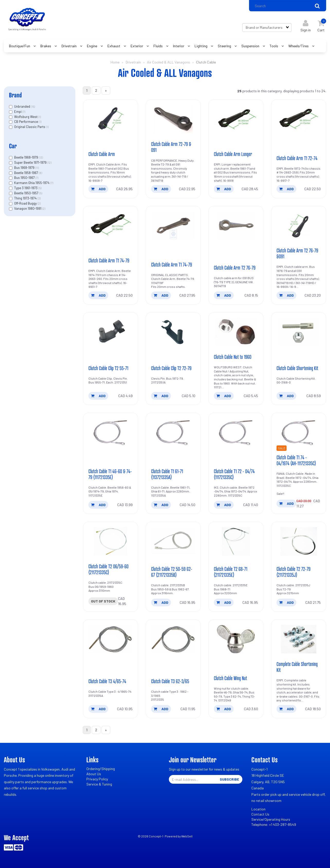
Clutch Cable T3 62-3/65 (170, 681)
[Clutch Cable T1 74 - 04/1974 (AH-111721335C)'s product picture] (299, 432)
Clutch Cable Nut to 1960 (233, 357)
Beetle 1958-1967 (26, 173)
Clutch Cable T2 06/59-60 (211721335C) (108, 569)
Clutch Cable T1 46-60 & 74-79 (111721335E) (110, 474)
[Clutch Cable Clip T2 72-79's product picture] (173, 332)
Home (115, 62)
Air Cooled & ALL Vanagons (168, 62)
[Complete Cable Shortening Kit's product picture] (299, 639)
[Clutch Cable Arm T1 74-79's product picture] (111, 226)
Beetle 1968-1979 (26, 157)
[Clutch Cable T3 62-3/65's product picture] (173, 639)
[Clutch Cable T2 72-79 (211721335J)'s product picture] (299, 541)
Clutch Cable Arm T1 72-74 (297, 158)
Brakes (46, 46)
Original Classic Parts (30, 127)
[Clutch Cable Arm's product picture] (111, 119)
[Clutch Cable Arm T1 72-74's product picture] (299, 119)
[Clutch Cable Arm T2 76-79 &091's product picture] (299, 226)
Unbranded (22, 106)
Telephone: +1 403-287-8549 (274, 824)
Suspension (251, 46)
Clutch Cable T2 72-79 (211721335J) (294, 572)
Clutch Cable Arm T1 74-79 (109, 260)
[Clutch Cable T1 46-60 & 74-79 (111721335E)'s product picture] (111, 432)
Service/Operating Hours (271, 819)
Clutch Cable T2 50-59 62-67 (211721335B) (172, 572)
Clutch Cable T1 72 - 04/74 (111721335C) (234, 474)
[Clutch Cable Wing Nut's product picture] (236, 639)
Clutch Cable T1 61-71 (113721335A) (167, 474)
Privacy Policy (97, 779)
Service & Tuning (99, 784)
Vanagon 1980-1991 (28, 208)
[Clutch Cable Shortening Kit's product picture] (299, 332)
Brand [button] (15, 95)
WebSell (187, 836)
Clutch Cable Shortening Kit (297, 368)
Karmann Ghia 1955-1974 (32, 183)
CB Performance (26, 122)
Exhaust (114, 46)
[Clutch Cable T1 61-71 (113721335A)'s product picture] (173, 432)
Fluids (158, 46)
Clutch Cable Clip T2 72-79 (171, 368)
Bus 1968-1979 (25, 168)
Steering (225, 46)
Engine (92, 46)
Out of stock (103, 601)
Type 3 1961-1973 (26, 188)
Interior (179, 46)
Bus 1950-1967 (25, 178)
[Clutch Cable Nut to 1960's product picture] (236, 332)
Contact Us (260, 814)
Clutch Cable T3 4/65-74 (107, 681)
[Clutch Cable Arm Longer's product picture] (236, 119)
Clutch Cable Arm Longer (233, 154)
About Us (94, 774)
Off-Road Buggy (26, 203)
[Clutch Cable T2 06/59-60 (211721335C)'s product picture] (111, 541)
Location (258, 809)
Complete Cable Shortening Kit (297, 667)
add (98, 189)
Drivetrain (69, 46)
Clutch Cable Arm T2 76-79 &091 (297, 253)
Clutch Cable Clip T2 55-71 (108, 368)
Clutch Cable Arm (102, 154)
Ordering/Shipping (101, 769)
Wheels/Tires (299, 46)
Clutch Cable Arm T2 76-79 (235, 268)
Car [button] (13, 146)
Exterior (137, 46)
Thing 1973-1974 (26, 198)
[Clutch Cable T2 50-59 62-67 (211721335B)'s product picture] (173, 541)
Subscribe (229, 779)
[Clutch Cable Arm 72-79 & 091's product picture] (173, 119)
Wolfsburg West (26, 117)
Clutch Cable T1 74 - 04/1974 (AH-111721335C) (296, 460)
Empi (18, 112)
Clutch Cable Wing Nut (230, 678)
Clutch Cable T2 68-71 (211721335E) (231, 572)
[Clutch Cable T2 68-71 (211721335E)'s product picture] (236, 541)
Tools (274, 46)
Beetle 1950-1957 (27, 193)
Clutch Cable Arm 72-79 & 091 (171, 147)
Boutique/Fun (20, 46)
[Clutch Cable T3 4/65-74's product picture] (111, 639)
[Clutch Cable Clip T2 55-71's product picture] (111, 332)
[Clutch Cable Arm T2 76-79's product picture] (236, 226)
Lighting (201, 46)
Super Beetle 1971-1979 (31, 162)
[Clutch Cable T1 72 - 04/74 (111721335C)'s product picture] (236, 432)
